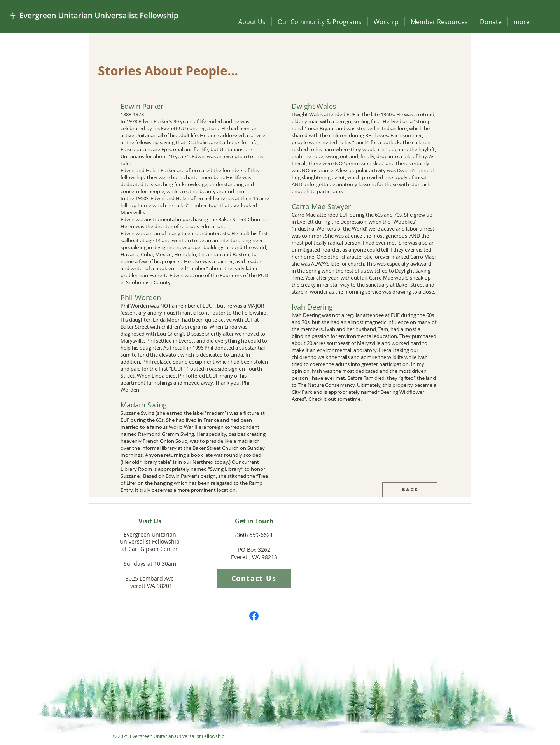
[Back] (410, 490)
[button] (252, 22)
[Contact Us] (254, 578)
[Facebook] (254, 616)
